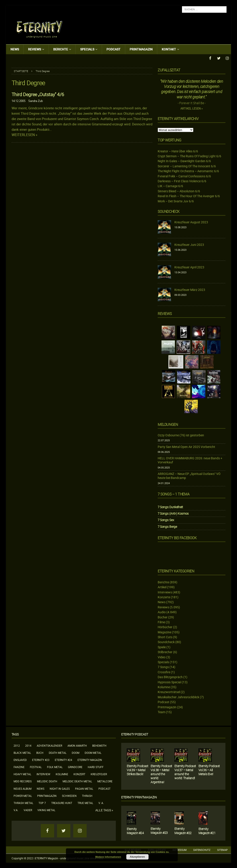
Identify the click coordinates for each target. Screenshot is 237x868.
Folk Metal (55, 767)
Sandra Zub (36, 101)
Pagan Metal (84, 788)
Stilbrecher (165, 652)
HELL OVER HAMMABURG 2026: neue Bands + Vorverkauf (190, 460)
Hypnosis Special (169, 682)
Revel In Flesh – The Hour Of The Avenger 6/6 (189, 196)
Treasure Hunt (62, 803)
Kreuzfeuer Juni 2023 (189, 244)
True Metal (85, 803)
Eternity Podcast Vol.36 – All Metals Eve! (209, 770)
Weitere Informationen (108, 857)
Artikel (162, 587)
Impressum (180, 850)
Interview (43, 774)
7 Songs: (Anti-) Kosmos (173, 513)
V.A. (16, 810)
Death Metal (58, 752)
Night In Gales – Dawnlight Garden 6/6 (184, 161)
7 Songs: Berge (167, 526)
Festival (36, 767)
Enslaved (20, 760)
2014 (28, 745)
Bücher (163, 617)
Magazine (164, 632)
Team (161, 712)
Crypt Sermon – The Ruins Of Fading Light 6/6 (189, 156)
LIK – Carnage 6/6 (170, 186)
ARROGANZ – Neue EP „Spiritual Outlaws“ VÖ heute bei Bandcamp (189, 475)
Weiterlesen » (25, 135)
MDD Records (23, 781)
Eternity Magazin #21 (207, 831)
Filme (161, 622)
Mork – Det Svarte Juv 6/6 (176, 201)
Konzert (79, 774)
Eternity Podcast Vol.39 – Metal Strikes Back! (138, 770)
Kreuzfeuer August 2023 (191, 222)
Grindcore (75, 767)
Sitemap (222, 850)
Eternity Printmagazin (139, 797)
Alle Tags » (104, 810)
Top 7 (42, 803)
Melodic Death (47, 781)
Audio (162, 612)
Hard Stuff (96, 767)
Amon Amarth (77, 745)
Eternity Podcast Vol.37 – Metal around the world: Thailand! (185, 772)
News (15, 49)
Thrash (87, 795)
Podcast (113, 49)
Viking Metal (46, 810)
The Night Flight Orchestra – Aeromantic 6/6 (188, 171)
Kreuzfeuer (99, 774)
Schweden (69, 795)
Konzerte (164, 597)
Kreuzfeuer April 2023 (189, 267)
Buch (40, 752)
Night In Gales (60, 788)
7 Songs (163, 667)
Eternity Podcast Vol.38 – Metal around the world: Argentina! (161, 774)
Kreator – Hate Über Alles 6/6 (178, 151)
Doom (76, 752)
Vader (28, 810)
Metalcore (105, 781)
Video (162, 657)
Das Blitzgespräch (170, 677)
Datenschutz (202, 850)
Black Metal (22, 752)
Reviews (35, 49)
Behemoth (99, 745)
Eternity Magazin (90, 760)
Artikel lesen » (192, 108)
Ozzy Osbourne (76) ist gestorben (181, 435)
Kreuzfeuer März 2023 (190, 289)
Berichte (61, 49)
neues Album (22, 788)
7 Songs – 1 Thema (174, 494)
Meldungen (168, 424)
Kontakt (169, 49)
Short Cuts (165, 637)
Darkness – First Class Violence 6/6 (182, 181)
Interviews (165, 592)
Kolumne (164, 687)
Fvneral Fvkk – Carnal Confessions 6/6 (184, 176)
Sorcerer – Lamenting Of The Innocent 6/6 (187, 166)
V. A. (101, 803)
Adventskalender (49, 745)
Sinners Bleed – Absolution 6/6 (179, 191)
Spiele (162, 647)
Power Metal (23, 795)
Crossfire (164, 672)
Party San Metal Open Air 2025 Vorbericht (186, 446)
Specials (87, 49)
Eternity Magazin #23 (159, 830)
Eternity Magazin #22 (183, 830)
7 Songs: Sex (166, 520)
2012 (17, 745)
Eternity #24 (63, 760)
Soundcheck (169, 211)
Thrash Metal (23, 803)
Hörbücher (165, 627)
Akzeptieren (137, 857)
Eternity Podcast (135, 734)
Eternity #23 (41, 760)
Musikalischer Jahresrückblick (178, 697)
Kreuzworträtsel (169, 692)
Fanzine (19, 767)
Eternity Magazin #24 (135, 831)
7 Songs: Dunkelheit (170, 507)
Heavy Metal (22, 774)
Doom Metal (93, 752)
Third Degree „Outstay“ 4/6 (38, 94)
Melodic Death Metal (77, 781)
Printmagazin (141, 49)
